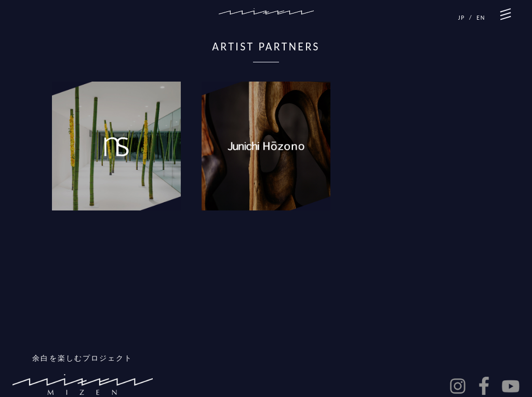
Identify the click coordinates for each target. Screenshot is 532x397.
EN (481, 18)
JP (462, 18)
